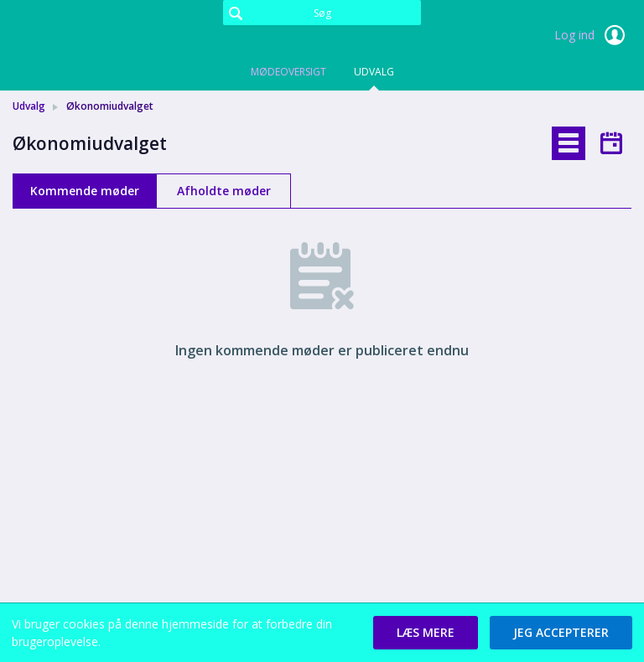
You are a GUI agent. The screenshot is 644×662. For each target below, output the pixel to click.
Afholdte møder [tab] (224, 191)
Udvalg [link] (29, 106)
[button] (426, 633)
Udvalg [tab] (374, 72)
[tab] (569, 143)
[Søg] (322, 13)
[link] (96, 37)
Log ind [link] (593, 35)
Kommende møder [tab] (85, 191)
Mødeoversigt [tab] (288, 72)
